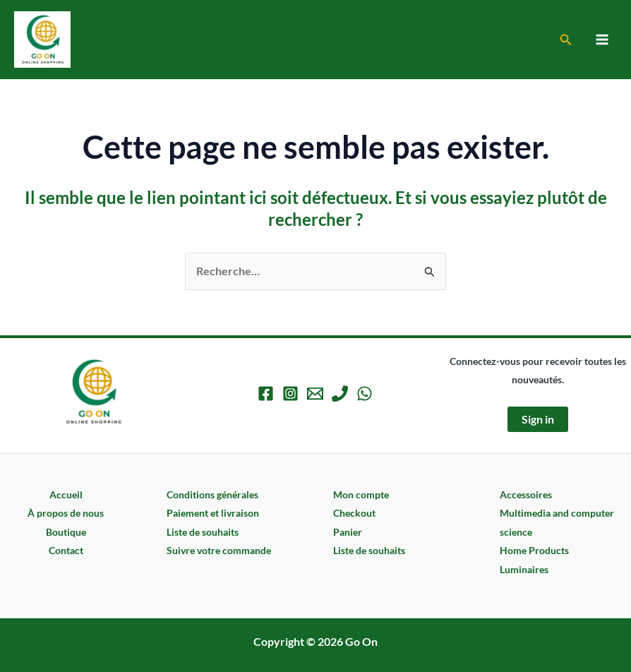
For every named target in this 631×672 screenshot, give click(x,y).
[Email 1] (315, 394)
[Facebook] (266, 394)
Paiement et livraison (213, 513)
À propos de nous (66, 513)
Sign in (538, 419)
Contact (66, 550)
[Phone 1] (340, 394)
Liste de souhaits (203, 532)
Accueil (66, 494)
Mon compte (361, 494)
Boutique (66, 532)
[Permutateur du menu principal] (602, 40)
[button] (566, 40)
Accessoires (526, 494)
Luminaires (524, 569)
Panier (348, 532)
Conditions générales (212, 494)
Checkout (354, 513)
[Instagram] (290, 394)
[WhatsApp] (365, 394)
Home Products (534, 550)
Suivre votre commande (219, 550)
